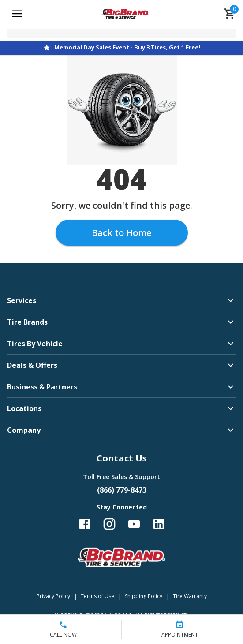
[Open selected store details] (121, 33)
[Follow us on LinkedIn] (159, 524)
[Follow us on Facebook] (85, 524)
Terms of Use (97, 596)
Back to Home (121, 233)
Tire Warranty (190, 596)
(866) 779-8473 (122, 490)
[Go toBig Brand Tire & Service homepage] (125, 14)
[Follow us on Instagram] (109, 524)
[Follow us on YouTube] (134, 524)
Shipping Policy (144, 596)
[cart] (230, 14)
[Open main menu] (17, 14)
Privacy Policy (53, 596)
